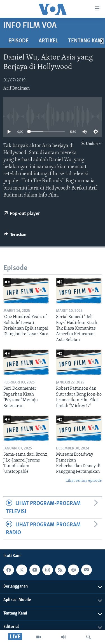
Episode (18, 41)
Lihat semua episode (84, 481)
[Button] (15, 236)
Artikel (48, 41)
